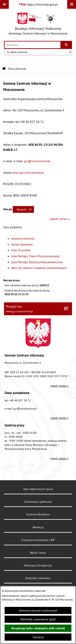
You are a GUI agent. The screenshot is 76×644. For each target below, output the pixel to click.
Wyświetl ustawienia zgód (38, 619)
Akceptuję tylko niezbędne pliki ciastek (38, 628)
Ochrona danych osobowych (38, 610)
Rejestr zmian (38, 553)
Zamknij (38, 637)
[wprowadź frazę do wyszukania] (33, 45)
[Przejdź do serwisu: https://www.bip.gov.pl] (38, 4)
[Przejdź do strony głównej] (38, 25)
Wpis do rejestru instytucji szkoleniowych (39, 268)
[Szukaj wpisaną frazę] (67, 45)
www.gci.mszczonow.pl (28, 173)
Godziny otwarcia (23, 238)
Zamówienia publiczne (38, 502)
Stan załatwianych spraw (38, 489)
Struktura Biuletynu (38, 514)
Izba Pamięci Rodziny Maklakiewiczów (37, 262)
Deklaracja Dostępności (38, 565)
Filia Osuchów (21, 250)
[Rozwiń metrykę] (23, 209)
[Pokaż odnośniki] (4, 4)
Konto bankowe (22, 244)
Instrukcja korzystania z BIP (38, 540)
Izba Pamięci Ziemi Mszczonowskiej (35, 256)
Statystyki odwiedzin (38, 578)
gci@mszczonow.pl (37, 161)
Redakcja (38, 527)
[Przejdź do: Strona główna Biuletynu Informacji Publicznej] (4, 69)
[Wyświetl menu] (72, 4)
